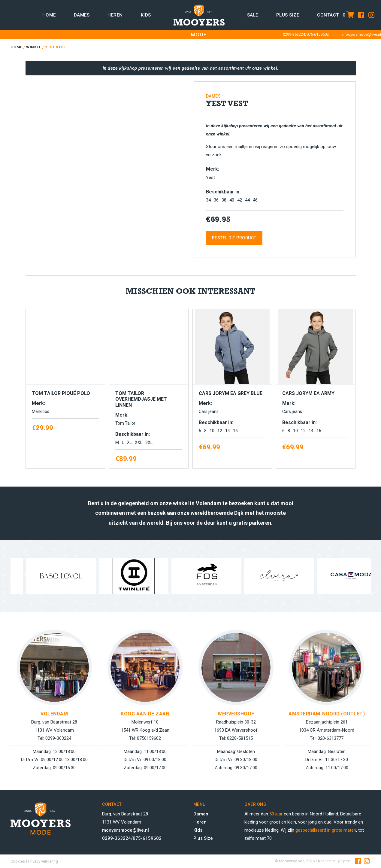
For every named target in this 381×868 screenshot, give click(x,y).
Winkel (34, 47)
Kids (146, 15)
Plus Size (203, 838)
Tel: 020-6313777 (327, 738)
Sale (253, 15)
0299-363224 (294, 34)
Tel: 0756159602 (145, 738)
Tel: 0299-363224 (54, 738)
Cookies (18, 861)
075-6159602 (318, 34)
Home (49, 15)
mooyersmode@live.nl (362, 34)
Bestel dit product (234, 238)
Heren (115, 15)
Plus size (288, 15)
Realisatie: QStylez (334, 861)
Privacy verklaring (43, 861)
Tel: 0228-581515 (236, 738)
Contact (328, 15)
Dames (82, 15)
